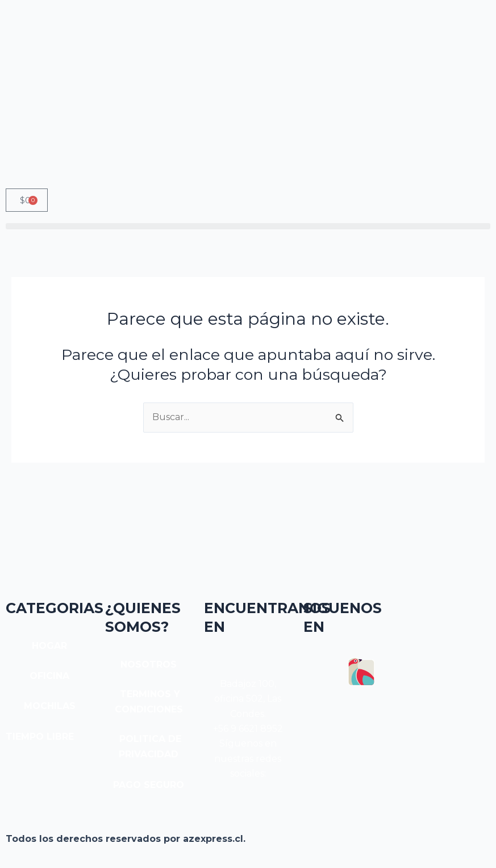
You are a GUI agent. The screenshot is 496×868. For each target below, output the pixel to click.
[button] (248, 226)
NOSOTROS (149, 664)
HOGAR (49, 646)
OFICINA (49, 676)
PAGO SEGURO (149, 785)
